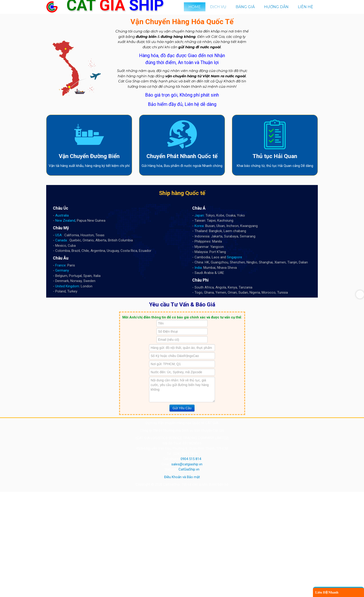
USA (58, 340)
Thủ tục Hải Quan (275, 261)
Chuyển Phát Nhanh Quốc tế (182, 261)
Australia (62, 321)
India (198, 373)
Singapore (234, 362)
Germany (62, 376)
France (60, 370)
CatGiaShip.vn (189, 575)
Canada (61, 346)
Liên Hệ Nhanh (327, 592)
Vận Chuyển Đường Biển (89, 261)
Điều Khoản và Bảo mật (182, 582)
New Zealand (65, 326)
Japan (199, 321)
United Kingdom (67, 391)
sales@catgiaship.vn (187, 569)
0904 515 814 (191, 564)
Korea (199, 331)
